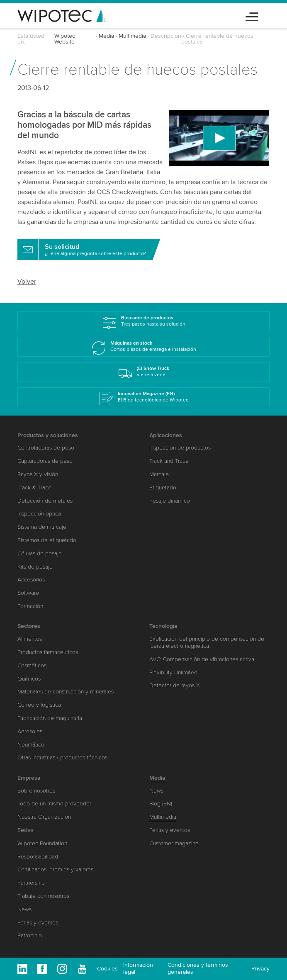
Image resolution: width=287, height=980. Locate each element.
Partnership (31, 883)
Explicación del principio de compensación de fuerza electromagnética (207, 642)
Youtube (82, 969)
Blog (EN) (161, 804)
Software (28, 593)
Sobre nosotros (36, 791)
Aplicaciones (166, 435)
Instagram (62, 969)
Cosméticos (32, 665)
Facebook (42, 969)
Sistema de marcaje (42, 527)
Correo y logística (39, 705)
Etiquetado (163, 488)
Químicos (29, 679)
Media (106, 36)
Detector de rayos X (175, 685)
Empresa (29, 778)
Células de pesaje (40, 553)
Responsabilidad (38, 857)
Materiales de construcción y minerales (66, 692)
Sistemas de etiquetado (47, 540)
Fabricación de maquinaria (50, 718)
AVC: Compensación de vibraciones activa (202, 659)
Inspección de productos (180, 448)
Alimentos (30, 639)
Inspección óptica (39, 514)
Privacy (260, 969)
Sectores (29, 626)
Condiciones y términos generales (198, 968)
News (24, 909)
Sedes (25, 830)
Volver (27, 282)
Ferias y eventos (38, 923)
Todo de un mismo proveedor (54, 804)
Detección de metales (45, 501)
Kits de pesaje (35, 567)
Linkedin (22, 969)
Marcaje (159, 474)
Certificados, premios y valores (55, 869)
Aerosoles (30, 731)
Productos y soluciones (48, 435)
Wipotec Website (65, 39)
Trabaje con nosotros (43, 896)
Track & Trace (34, 488)
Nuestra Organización (44, 817)
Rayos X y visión (38, 474)
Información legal (138, 968)
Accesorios (31, 580)
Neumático (31, 745)
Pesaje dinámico (170, 501)
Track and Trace (169, 461)
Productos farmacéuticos (48, 652)
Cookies (107, 969)
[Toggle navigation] (252, 16)
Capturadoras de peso (45, 461)
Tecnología (163, 626)
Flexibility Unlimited (173, 672)
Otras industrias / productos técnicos (62, 757)
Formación (30, 606)
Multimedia (132, 36)
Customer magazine (174, 843)
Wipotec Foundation (42, 843)
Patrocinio (30, 935)
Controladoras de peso (46, 448)
